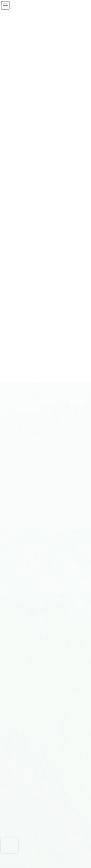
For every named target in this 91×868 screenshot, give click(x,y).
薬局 (18, 775)
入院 (18, 499)
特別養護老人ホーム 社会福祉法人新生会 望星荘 (46, 710)
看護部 (19, 766)
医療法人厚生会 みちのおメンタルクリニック (46, 733)
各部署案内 (22, 508)
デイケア (21, 758)
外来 (18, 491)
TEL (11, 863)
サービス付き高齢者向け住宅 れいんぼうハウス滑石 (46, 655)
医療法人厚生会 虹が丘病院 (34, 699)
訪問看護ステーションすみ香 (34, 665)
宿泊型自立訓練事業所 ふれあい (37, 691)
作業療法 (21, 792)
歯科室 (19, 783)
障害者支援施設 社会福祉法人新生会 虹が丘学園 (46, 722)
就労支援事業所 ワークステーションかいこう (46, 682)
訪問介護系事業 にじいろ (33, 674)
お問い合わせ (18, 858)
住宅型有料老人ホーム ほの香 (35, 644)
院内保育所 (22, 800)
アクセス (15, 853)
